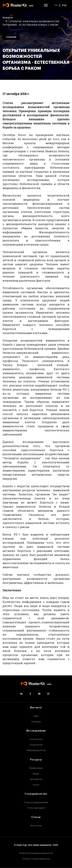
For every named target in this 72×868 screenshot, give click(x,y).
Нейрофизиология (36, 750)
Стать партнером (36, 807)
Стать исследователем (36, 802)
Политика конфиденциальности (36, 853)
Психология (36, 739)
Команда (36, 721)
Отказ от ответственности (36, 858)
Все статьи (36, 825)
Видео (36, 773)
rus (56, 5)
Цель (36, 716)
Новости (8, 18)
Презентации (36, 768)
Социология (36, 744)
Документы (36, 779)
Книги (36, 784)
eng (64, 5)
